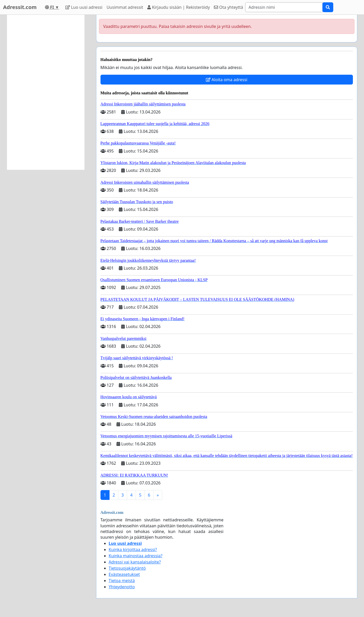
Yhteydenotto (122, 587)
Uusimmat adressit (125, 7)
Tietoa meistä (122, 581)
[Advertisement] (46, 92)
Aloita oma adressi (227, 80)
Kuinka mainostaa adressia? (136, 556)
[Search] (284, 7)
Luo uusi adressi (84, 7)
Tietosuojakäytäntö (127, 568)
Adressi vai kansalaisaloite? (135, 562)
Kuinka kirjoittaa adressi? (133, 550)
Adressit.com (20, 7)
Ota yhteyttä (229, 7)
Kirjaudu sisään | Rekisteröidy (179, 7)
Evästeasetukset (124, 574)
